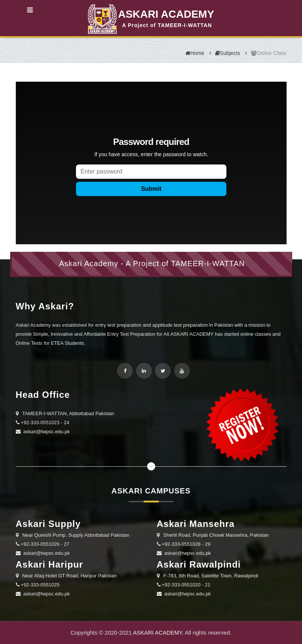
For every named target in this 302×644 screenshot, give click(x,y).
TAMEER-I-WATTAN (208, 263)
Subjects (228, 53)
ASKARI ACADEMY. (158, 633)
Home (195, 53)
